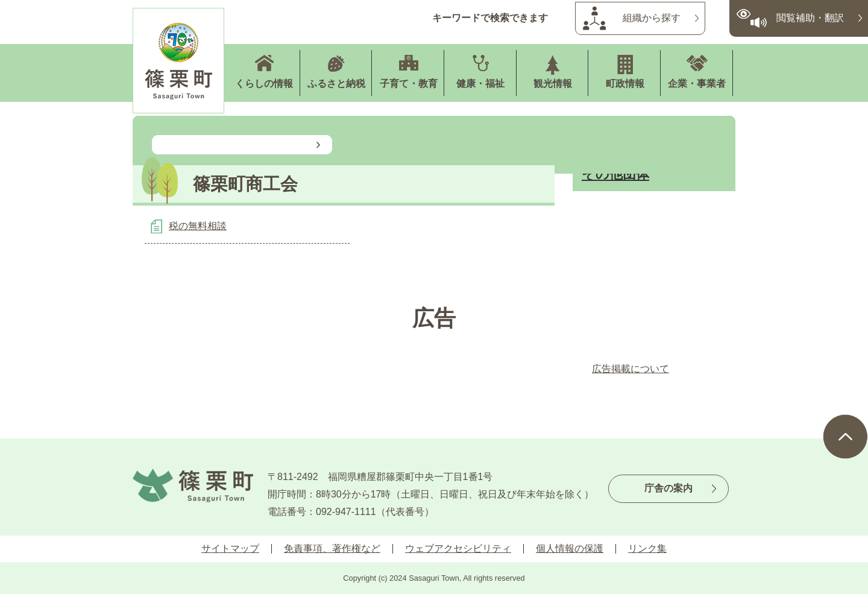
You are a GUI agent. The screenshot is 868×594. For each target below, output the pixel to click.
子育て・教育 (409, 84)
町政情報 (625, 84)
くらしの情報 (264, 84)
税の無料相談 (198, 226)
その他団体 (615, 174)
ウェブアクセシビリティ (458, 548)
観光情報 (553, 84)
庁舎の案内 (668, 488)
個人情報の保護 (570, 548)
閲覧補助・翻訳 (810, 18)
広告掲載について (631, 369)
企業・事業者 (697, 84)
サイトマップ (230, 548)
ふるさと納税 (336, 84)
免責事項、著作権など (332, 548)
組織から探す (652, 18)
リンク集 (647, 548)
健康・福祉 (480, 84)
